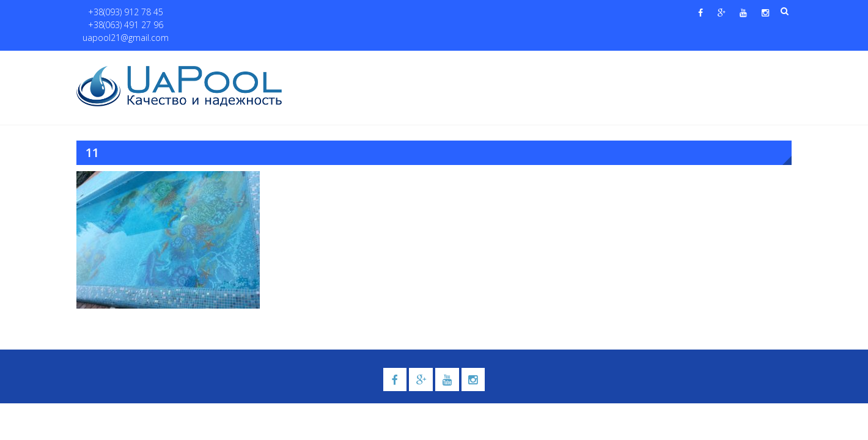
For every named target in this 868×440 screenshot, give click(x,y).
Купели (460, 62)
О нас (358, 62)
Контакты (733, 62)
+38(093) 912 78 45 (120, 13)
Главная (317, 62)
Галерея (517, 62)
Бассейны (401, 62)
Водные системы (581, 62)
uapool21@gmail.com (287, 13)
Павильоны (664, 62)
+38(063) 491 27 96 (201, 13)
